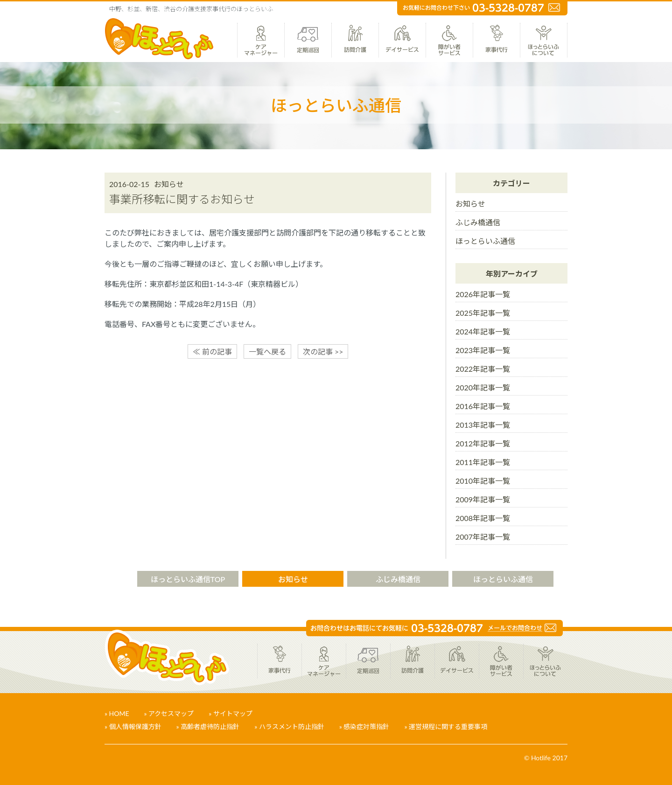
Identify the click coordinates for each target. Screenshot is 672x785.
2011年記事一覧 (483, 462)
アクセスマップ (171, 713)
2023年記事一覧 (483, 350)
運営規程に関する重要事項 (448, 726)
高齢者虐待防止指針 (210, 726)
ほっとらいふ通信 (485, 241)
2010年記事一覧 (483, 481)
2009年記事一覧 (483, 499)
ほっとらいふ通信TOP (188, 579)
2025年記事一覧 (483, 313)
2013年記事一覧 (483, 425)
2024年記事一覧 (483, 331)
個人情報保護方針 (135, 726)
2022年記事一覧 (483, 369)
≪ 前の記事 (212, 351)
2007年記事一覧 (483, 537)
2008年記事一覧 (483, 518)
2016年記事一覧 (483, 406)
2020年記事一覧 (483, 387)
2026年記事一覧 (483, 294)
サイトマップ (233, 713)
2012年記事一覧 (483, 443)
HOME (119, 713)
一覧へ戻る (267, 351)
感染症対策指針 (366, 726)
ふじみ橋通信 (478, 222)
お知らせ (470, 204)
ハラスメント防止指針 (292, 726)
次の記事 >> (323, 351)
